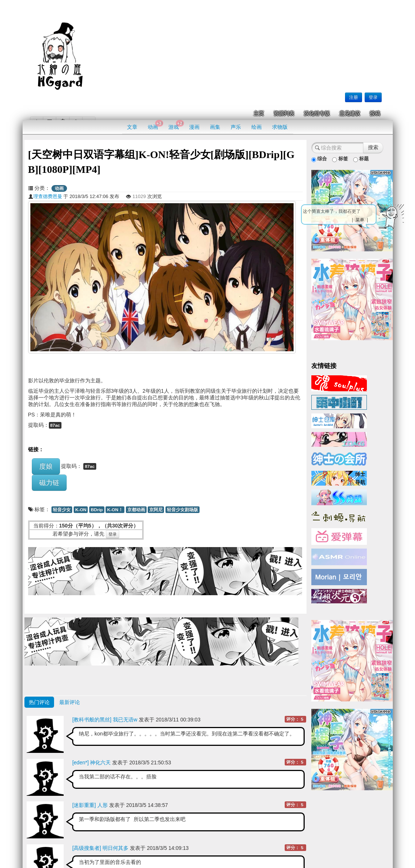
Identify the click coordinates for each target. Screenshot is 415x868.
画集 (215, 127)
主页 (259, 113)
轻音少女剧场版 (183, 510)
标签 (340, 159)
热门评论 (39, 702)
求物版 (280, 127)
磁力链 (49, 483)
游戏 (176, 125)
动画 (155, 125)
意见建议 (350, 113)
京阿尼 (156, 510)
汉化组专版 (317, 113)
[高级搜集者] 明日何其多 (100, 848)
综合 (319, 159)
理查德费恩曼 (45, 196)
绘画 (257, 127)
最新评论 (70, 702)
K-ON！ (115, 510)
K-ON (81, 510)
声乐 (236, 127)
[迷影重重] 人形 (90, 805)
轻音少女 (62, 510)
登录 (373, 97)
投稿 (375, 113)
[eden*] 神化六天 (91, 763)
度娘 (46, 466)
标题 (361, 159)
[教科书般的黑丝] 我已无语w (105, 720)
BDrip (97, 510)
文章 (132, 127)
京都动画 (136, 510)
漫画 (194, 127)
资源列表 (284, 113)
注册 (354, 97)
